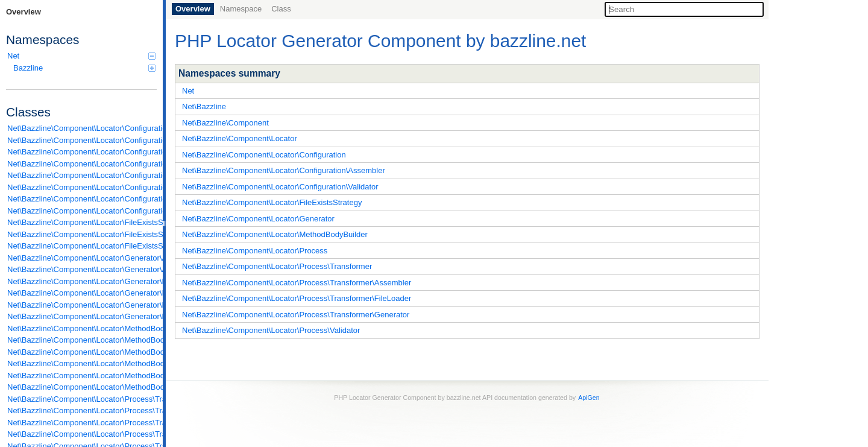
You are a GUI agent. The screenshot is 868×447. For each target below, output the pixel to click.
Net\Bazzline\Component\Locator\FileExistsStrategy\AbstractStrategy (82, 222)
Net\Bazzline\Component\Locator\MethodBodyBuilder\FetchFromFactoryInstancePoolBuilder (82, 340)
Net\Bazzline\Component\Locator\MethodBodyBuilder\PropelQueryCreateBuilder (82, 387)
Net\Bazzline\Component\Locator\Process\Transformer (277, 266)
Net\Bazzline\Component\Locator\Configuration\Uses (82, 199)
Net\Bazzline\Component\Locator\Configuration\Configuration (82, 164)
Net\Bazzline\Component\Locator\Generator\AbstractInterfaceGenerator (82, 269)
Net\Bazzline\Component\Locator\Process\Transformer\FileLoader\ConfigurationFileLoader (82, 411)
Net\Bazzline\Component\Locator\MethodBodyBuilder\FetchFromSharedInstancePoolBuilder (82, 352)
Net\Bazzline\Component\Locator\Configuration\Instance (82, 187)
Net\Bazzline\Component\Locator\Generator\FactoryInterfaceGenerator (82, 281)
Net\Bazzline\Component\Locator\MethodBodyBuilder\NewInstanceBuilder (82, 376)
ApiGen (589, 398)
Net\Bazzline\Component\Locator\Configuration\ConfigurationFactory (82, 175)
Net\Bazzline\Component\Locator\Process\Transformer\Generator (296, 315)
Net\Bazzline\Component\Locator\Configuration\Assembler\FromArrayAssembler (82, 140)
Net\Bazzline (204, 106)
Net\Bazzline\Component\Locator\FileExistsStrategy (272, 202)
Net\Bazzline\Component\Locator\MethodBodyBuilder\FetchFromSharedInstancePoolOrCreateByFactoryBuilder (82, 363)
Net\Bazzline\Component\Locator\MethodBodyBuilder (275, 234)
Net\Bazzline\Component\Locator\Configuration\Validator (280, 187)
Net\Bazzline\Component (225, 123)
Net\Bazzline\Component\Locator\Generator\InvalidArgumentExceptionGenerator (82, 293)
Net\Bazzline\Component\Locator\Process (255, 251)
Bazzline (84, 68)
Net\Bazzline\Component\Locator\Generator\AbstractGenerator (82, 258)
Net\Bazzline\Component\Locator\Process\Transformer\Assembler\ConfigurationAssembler (82, 399)
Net (81, 56)
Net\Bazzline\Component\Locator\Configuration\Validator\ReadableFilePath (82, 211)
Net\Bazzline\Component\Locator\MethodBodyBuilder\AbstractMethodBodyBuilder (82, 328)
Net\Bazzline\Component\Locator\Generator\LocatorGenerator (82, 305)
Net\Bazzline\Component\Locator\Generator (258, 219)
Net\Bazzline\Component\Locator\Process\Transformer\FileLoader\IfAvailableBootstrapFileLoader (82, 423)
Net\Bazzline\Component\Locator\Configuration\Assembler (284, 170)
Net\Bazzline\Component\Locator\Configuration (264, 155)
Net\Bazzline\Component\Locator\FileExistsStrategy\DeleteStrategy (82, 234)
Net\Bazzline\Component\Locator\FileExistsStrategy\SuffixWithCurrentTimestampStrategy (82, 246)
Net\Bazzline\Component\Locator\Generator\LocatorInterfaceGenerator (82, 316)
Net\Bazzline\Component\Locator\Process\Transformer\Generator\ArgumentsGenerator (82, 434)
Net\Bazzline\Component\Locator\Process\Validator (271, 330)
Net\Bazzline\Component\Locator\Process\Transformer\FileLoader (297, 298)
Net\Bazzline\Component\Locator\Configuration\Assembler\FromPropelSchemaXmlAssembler (82, 152)
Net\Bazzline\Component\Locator (240, 138)
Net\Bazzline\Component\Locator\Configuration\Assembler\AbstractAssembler (82, 128)
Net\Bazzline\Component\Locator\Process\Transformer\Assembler (297, 283)
